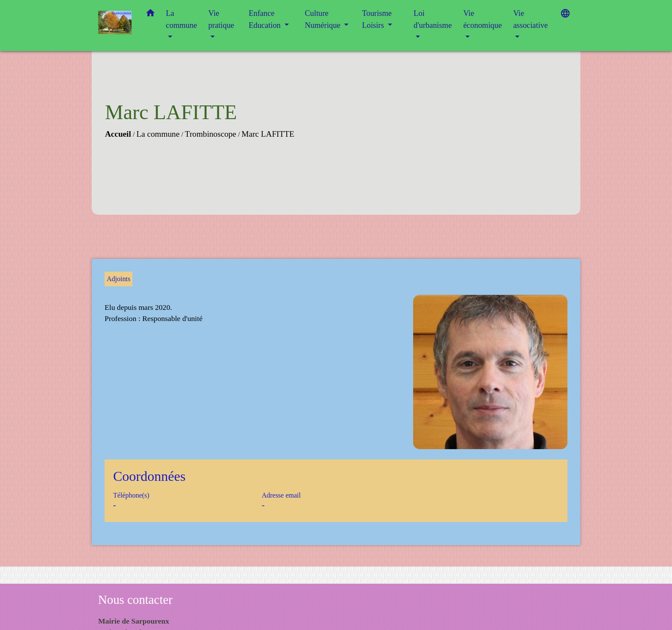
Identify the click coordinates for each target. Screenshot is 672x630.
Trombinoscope (210, 134)
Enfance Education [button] (265, 19)
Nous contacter (135, 600)
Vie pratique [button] (221, 19)
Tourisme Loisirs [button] (377, 19)
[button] (150, 15)
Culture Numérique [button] (323, 19)
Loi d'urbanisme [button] (433, 19)
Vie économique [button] (483, 19)
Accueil (118, 134)
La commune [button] (181, 19)
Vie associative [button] (530, 19)
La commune (158, 134)
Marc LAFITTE (268, 134)
